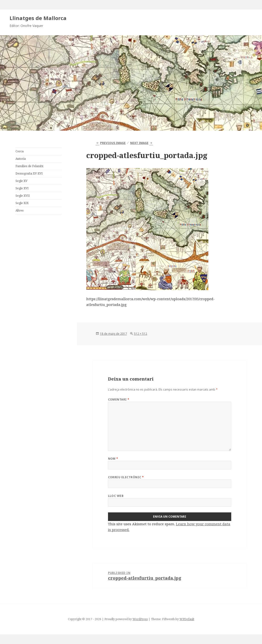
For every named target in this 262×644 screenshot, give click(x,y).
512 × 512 (141, 334)
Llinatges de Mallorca (38, 18)
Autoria (21, 159)
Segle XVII (23, 196)
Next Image (139, 143)
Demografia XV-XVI (29, 173)
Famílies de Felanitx (29, 166)
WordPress (140, 619)
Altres (20, 210)
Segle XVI (22, 188)
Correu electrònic (126, 477)
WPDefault (187, 619)
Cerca (20, 151)
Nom (113, 459)
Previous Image (113, 143)
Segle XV (21, 181)
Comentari (119, 399)
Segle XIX (22, 203)
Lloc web (116, 496)
